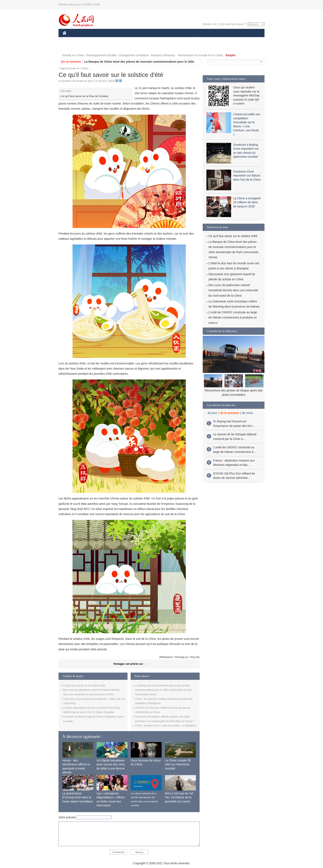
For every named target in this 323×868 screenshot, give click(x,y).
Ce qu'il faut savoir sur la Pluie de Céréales (85, 96)
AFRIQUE (124, 39)
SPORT (213, 39)
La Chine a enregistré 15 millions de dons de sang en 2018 (247, 202)
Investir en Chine (73, 55)
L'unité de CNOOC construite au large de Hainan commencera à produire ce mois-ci (233, 317)
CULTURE (160, 39)
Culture (85, 68)
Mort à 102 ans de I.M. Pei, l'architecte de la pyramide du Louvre (179, 797)
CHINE (70, 39)
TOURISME (231, 39)
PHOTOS (71, 47)
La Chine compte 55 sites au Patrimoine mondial (178, 764)
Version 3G (210, 24)
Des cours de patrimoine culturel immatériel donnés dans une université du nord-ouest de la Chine (233, 290)
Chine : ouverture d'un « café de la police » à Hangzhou (166, 726)
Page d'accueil (68, 68)
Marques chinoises (163, 55)
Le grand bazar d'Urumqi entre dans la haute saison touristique (78, 797)
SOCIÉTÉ (179, 39)
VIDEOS (88, 47)
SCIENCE (142, 39)
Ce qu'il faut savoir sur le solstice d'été (84, 686)
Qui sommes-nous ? (233, 24)
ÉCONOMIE (88, 39)
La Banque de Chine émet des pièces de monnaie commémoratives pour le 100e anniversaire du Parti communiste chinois (163, 690)
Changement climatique (134, 55)
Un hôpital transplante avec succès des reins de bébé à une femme (111, 764)
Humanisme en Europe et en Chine (200, 55)
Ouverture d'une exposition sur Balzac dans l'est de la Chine (247, 176)
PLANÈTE (197, 39)
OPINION (250, 39)
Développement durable (101, 55)
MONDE (106, 39)
